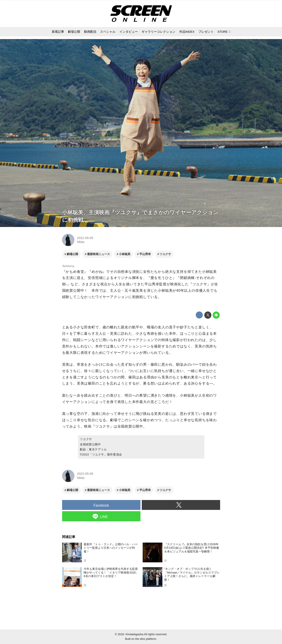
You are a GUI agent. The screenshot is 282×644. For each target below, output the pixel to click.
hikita (81, 242)
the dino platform (146, 639)
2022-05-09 (85, 238)
